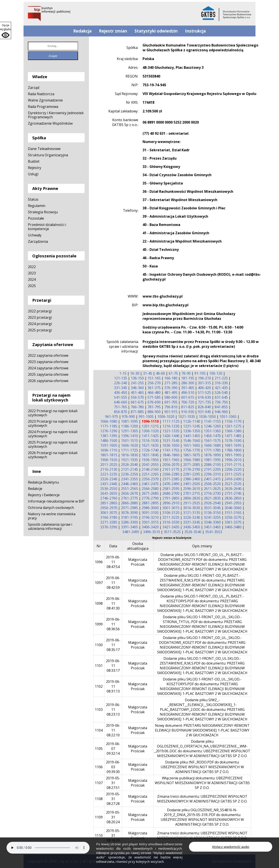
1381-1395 (109, 436)
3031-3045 (212, 508)
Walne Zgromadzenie (45, 100)
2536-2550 (109, 489)
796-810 (171, 407)
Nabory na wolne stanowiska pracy (52, 516)
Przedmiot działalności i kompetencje (47, 227)
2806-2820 (192, 498)
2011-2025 (109, 465)
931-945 (204, 412)
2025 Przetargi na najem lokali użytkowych (53, 444)
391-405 (188, 388)
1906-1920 (109, 460)
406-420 (204, 388)
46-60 (160, 373)
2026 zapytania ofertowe (48, 381)
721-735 (204, 402)
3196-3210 (150, 517)
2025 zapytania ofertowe (48, 374)
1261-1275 (233, 426)
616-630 (204, 397)
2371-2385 (171, 479)
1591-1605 (109, 445)
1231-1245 (192, 426)
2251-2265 (150, 474)
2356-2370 (150, 479)
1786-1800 (233, 450)
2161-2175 (171, 469)
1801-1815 (109, 455)
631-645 (221, 397)
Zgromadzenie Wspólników (50, 123)
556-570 (137, 397)
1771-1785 (212, 450)
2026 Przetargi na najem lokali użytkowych (53, 455)
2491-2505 (192, 484)
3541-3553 (214, 532)
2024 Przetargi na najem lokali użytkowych (53, 434)
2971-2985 (129, 508)
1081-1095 (129, 421)
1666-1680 (212, 445)
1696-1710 (109, 450)
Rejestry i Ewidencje (44, 495)
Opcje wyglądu (5, 27)
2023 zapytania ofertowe (48, 362)
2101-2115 (233, 465)
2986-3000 (150, 508)
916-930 (188, 412)
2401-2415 (212, 479)
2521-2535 (233, 484)
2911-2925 (192, 503)
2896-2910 (171, 503)
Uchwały (35, 235)
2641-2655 (109, 493)
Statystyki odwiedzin (156, 31)
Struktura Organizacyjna (48, 155)
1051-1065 (228, 417)
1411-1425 (150, 436)
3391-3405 (129, 527)
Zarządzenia (38, 241)
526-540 (221, 393)
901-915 (171, 412)
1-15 (123, 373)
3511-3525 (172, 532)
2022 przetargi (40, 311)
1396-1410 (129, 436)
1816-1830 (129, 455)
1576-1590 (233, 441)
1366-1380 (233, 431)
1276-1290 (109, 431)
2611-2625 (212, 489)
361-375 (154, 388)
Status (33, 199)
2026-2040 (129, 465)
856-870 (121, 412)
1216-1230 (171, 426)
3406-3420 (150, 527)
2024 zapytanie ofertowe (48, 368)
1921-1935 (129, 460)
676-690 (154, 402)
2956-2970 (109, 508)
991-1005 (146, 417)
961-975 (112, 417)
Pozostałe (36, 218)
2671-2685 (150, 493)
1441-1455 (192, 436)
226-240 (121, 383)
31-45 (148, 373)
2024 (32, 279)
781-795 (154, 407)
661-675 (137, 402)
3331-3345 (192, 522)
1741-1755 (171, 450)
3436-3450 (192, 527)
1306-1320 (150, 431)
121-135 (121, 378)
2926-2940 (212, 503)
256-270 (154, 383)
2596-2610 (192, 489)
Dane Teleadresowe (44, 149)
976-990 (128, 417)
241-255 (137, 383)
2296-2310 (212, 474)
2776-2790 (150, 498)
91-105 (200, 373)
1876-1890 (212, 455)
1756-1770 (192, 450)
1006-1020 (166, 417)
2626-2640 (233, 489)
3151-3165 (233, 513)
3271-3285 (109, 522)
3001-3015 (171, 508)
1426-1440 (171, 436)
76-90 (186, 373)
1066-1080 (109, 421)
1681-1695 (233, 445)
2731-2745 (233, 493)
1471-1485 (233, 436)
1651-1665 (192, 445)
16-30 (135, 373)
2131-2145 (129, 469)
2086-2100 (212, 465)
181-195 (188, 378)
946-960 (221, 412)
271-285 (171, 383)
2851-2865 (109, 503)
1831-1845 (150, 455)
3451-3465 (212, 527)
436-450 (121, 393)
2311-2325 (233, 474)
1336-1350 (192, 431)
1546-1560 (192, 441)
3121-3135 (192, 513)
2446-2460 (129, 484)
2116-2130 (109, 469)
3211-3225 (171, 517)
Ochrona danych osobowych (51, 508)
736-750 (221, 402)
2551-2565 (129, 489)
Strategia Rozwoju (43, 212)
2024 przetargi (40, 324)
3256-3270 (233, 517)
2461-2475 (150, 484)
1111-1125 (171, 421)
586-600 (171, 397)
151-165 (154, 378)
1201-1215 (150, 426)
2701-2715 (192, 493)
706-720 (188, 402)
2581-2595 (171, 489)
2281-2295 (192, 474)
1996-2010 (233, 460)
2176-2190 (192, 469)
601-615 (188, 397)
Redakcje (35, 489)
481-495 (171, 393)
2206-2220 (233, 469)
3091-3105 (150, 513)
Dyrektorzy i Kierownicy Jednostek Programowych (56, 115)
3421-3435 (171, 527)
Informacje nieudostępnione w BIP (56, 501)
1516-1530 (150, 441)
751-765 (121, 407)
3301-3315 (150, 522)
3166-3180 (109, 517)
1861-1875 (192, 455)
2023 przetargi (40, 317)
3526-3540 (193, 532)
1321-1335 (171, 431)
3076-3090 (129, 513)
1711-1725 (129, 450)
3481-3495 (131, 532)
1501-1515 (129, 441)
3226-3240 (192, 517)
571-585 (154, 397)
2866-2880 (129, 503)
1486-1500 (109, 441)
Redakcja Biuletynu (43, 482)
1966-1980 (192, 460)
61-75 (173, 373)
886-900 (154, 412)
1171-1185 (109, 426)
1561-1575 (212, 441)
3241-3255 (212, 517)
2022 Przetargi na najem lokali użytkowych (53, 413)
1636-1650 (171, 445)
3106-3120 (171, 513)
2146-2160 (150, 469)
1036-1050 (207, 417)
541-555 (121, 397)
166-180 (171, 378)
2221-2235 (109, 474)
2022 (32, 267)
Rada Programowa (43, 107)
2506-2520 (212, 484)
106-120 (216, 373)
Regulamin (37, 206)
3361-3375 (233, 522)
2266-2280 (171, 474)
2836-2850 (233, 498)
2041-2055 (150, 465)
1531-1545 (171, 441)
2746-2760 (109, 498)
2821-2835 (212, 498)
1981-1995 (212, 460)
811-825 (188, 407)
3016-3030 (192, 508)
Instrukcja (195, 31)
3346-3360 (212, 522)
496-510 (188, 393)
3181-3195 (129, 517)
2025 (32, 286)
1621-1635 (150, 445)
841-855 (221, 407)
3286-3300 (129, 522)
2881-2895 (150, 503)
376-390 (171, 388)
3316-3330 (171, 522)
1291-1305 (129, 431)
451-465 (137, 393)
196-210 (204, 378)
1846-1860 (171, 455)
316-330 (221, 383)
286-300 (188, 383)
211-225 (221, 378)
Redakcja (82, 31)
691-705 (171, 402)
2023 (32, 273)
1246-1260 (212, 426)
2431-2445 (109, 484)
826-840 (204, 407)
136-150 (137, 378)
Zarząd (34, 88)
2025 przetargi (40, 330)
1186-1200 (129, 426)
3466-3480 (233, 527)
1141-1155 (212, 421)
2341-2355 (129, 479)
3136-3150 (212, 513)
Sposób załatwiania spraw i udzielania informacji (50, 526)
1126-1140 (192, 421)
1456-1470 (212, 436)
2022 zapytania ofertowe (48, 355)
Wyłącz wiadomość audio (231, 847)
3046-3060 (233, 508)
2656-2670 (129, 493)
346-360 (137, 388)
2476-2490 (171, 484)
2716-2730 (212, 493)
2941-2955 (233, 503)
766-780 (137, 407)
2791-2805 (171, 498)
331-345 (121, 388)
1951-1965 (171, 460)
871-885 (137, 412)
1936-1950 (150, 460)
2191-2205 (212, 469)
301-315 (204, 383)
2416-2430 (233, 479)
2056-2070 (171, 465)
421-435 (221, 388)
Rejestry (35, 168)
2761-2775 (129, 498)
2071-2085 (192, 465)
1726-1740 (150, 450)
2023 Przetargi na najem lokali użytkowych (53, 423)
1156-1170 (233, 421)
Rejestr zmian (113, 31)
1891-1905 (233, 455)
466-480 (154, 393)
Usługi (33, 174)
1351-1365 (212, 431)
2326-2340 (109, 479)
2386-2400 (192, 479)
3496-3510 (151, 532)
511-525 (204, 393)
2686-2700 (171, 493)
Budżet (34, 161)
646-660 (121, 402)
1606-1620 (129, 445)
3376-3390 (109, 527)
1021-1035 (187, 417)
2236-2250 (129, 474)
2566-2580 (150, 489)
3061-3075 (109, 513)
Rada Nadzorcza (41, 94)
